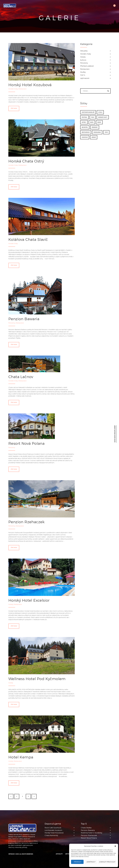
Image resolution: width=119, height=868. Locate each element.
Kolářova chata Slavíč (28, 239)
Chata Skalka (86, 828)
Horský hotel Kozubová (30, 85)
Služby (83, 72)
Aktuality (84, 51)
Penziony (12, 323)
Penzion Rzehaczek (26, 522)
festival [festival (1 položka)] (84, 117)
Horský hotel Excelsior (29, 600)
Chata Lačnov (21, 377)
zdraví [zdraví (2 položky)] (94, 137)
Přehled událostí (87, 66)
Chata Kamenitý (51, 835)
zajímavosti (85, 78)
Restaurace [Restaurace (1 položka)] (86, 132)
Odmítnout (91, 862)
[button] (115, 846)
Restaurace (22, 89)
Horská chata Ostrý (26, 161)
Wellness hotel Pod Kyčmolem (37, 679)
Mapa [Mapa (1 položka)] (92, 122)
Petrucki (11, 854)
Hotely (11, 604)
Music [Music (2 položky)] (99, 122)
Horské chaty (13, 89)
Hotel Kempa (21, 757)
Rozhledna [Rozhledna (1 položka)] (97, 132)
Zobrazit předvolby (107, 862)
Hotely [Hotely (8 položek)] (84, 122)
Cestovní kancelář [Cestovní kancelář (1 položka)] (88, 112)
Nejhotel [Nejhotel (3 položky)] (85, 127)
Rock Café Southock (53, 828)
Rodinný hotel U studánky (92, 833)
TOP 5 (83, 75)
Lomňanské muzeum (53, 830)
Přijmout (77, 862)
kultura (83, 60)
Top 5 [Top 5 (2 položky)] (106, 132)
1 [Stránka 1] (17, 796)
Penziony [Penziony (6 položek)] (95, 127)
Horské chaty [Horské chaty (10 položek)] (103, 117)
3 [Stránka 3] (28, 796)
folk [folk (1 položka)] (93, 117)
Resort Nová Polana (26, 443)
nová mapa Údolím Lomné (115, 434)
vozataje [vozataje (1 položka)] (85, 137)
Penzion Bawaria (24, 319)
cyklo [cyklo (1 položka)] (100, 112)
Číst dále (14, 108)
